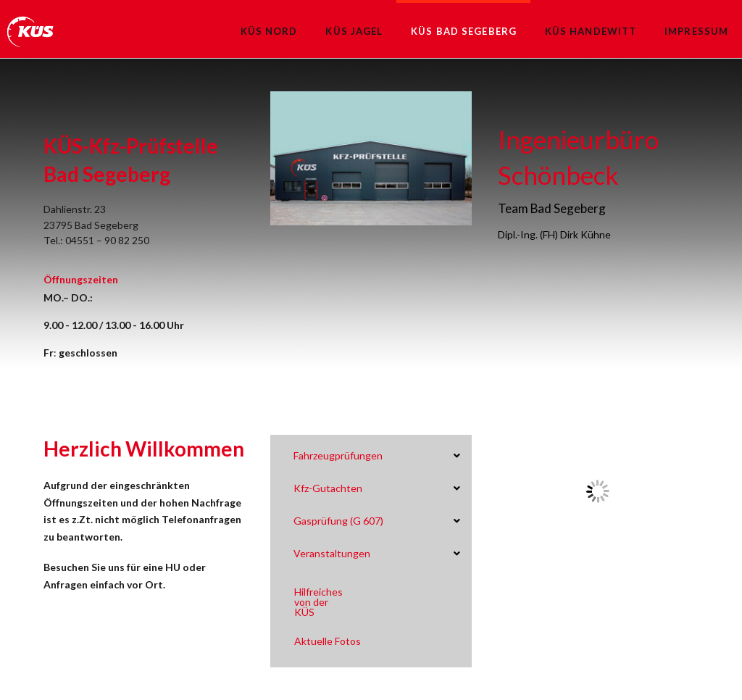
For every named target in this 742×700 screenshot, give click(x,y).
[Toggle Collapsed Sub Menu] (376, 456)
